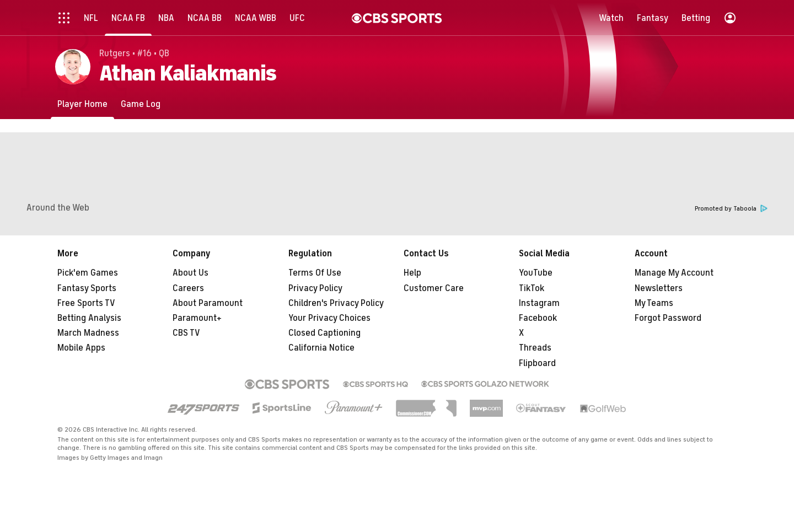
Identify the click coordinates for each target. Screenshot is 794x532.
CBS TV (186, 333)
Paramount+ (197, 318)
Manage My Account (674, 273)
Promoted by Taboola (731, 209)
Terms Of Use (315, 273)
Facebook (538, 318)
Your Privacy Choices (329, 318)
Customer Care (434, 288)
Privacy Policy (315, 288)
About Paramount (208, 303)
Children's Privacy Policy (336, 303)
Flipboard (537, 363)
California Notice (321, 348)
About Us (191, 273)
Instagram (539, 303)
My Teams (654, 303)
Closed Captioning (324, 333)
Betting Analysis (89, 318)
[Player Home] (82, 104)
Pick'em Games (88, 273)
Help (412, 273)
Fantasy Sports (87, 288)
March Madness (88, 333)
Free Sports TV (86, 303)
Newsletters (659, 288)
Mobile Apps (81, 348)
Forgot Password (668, 318)
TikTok (532, 288)
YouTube (536, 273)
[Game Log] (141, 104)
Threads (535, 348)
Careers (188, 288)
